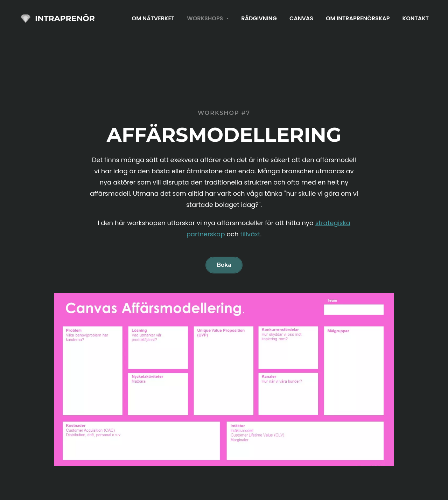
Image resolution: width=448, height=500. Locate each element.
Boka (224, 265)
